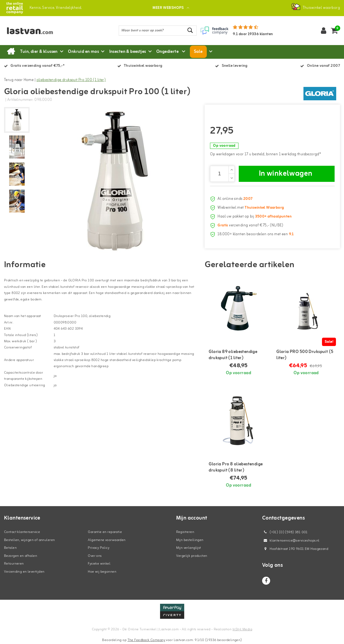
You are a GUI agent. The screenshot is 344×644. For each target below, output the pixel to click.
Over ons (95, 556)
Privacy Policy (99, 548)
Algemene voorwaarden (107, 540)
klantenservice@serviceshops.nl (291, 541)
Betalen (10, 548)
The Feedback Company (146, 640)
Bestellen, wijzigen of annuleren (29, 540)
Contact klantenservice (22, 532)
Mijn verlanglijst (189, 548)
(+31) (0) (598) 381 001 (285, 532)
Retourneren (14, 564)
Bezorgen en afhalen (21, 556)
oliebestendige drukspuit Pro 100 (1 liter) (71, 80)
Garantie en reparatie (105, 532)
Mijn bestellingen (190, 540)
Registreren (185, 532)
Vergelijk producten (192, 556)
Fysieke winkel (99, 564)
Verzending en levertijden (24, 572)
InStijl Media (242, 629)
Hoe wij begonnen (102, 572)
